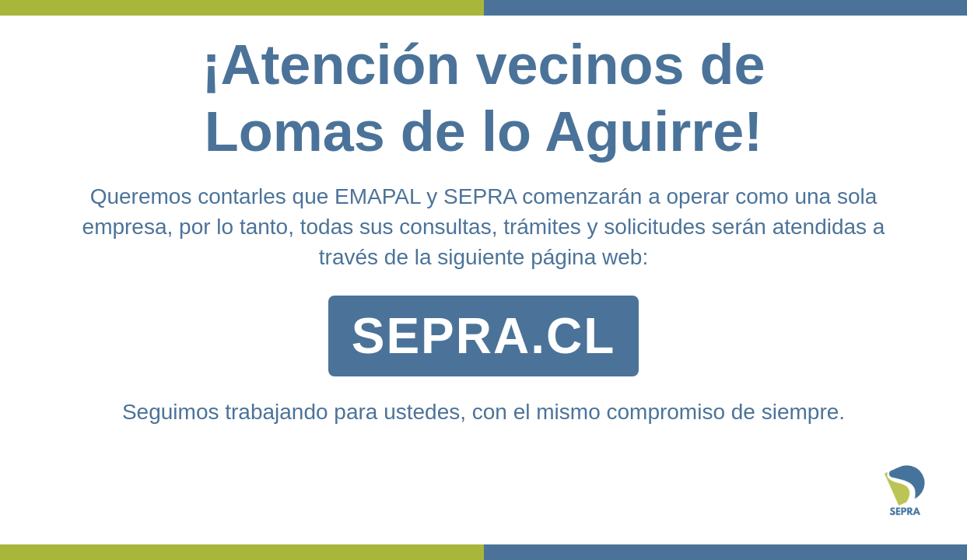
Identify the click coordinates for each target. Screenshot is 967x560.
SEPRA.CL (484, 336)
